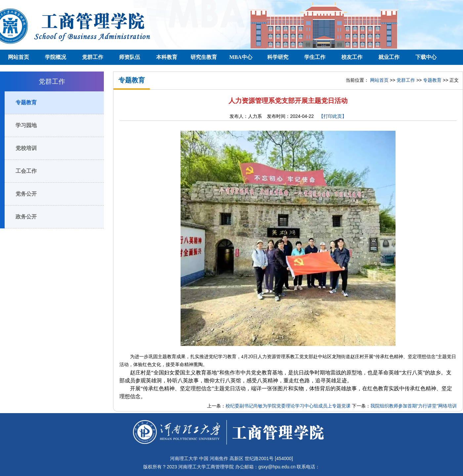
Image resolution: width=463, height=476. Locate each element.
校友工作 (352, 57)
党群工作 (93, 57)
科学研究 (278, 57)
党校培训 (26, 148)
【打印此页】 (333, 116)
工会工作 (26, 171)
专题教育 (26, 102)
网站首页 (19, 57)
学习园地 (26, 125)
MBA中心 (241, 57)
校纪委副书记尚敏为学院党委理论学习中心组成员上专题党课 (288, 406)
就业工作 (389, 57)
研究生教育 (204, 57)
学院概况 (56, 57)
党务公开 (26, 194)
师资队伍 (130, 57)
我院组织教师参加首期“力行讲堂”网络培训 (414, 406)
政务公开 (26, 217)
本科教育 (167, 57)
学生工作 (315, 57)
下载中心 (426, 57)
